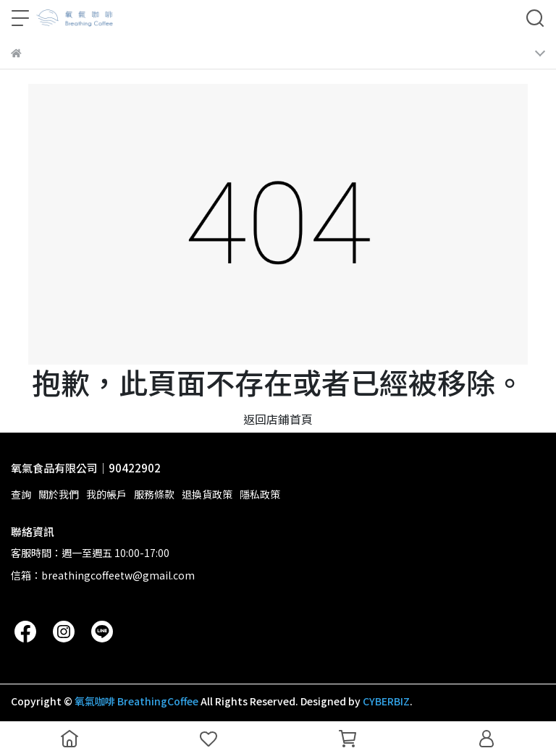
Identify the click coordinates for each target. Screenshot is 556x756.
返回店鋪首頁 (278, 419)
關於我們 (59, 494)
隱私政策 (260, 494)
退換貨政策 (207, 494)
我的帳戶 (106, 494)
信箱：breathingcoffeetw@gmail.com (103, 575)
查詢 (21, 494)
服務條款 (154, 494)
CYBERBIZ (386, 701)
